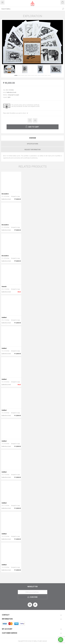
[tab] (32, 138)
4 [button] (26, 75)
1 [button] (16, 75)
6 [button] (33, 75)
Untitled (4, 317)
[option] (9, 69)
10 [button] (46, 75)
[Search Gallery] (31, 9)
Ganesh (4, 287)
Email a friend (35, 120)
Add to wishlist (30, 120)
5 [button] (29, 75)
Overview (32, 138)
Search (63, 9)
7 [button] (36, 75)
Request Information (32, 150)
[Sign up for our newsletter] (33, 592)
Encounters (5, 194)
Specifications (33, 144)
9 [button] (43, 75)
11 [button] (49, 75)
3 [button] (23, 75)
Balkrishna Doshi (11, 92)
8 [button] (39, 75)
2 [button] (19, 75)
